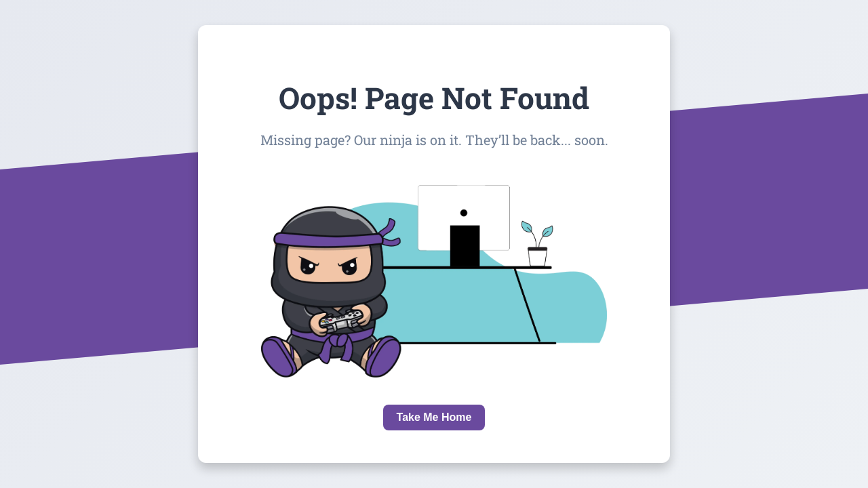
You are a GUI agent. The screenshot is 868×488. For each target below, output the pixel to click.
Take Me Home (434, 417)
